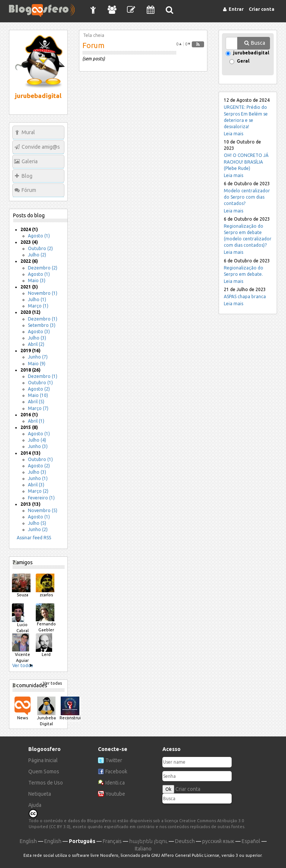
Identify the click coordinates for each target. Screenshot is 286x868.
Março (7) (38, 408)
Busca (258, 43)
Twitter (114, 760)
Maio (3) (37, 280)
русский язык (218, 841)
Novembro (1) (43, 293)
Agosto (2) (39, 389)
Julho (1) (37, 299)
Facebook (116, 771)
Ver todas (52, 683)
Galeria (30, 161)
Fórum (29, 190)
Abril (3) (36, 485)
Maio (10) (38, 395)
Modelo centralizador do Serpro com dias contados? (247, 197)
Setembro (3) (42, 325)
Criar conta (188, 789)
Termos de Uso (46, 783)
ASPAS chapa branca (245, 296)
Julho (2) (37, 255)
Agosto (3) (39, 332)
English (28, 841)
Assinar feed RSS (34, 538)
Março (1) (38, 306)
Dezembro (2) (43, 268)
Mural (28, 132)
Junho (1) (38, 478)
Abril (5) (36, 402)
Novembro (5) (43, 510)
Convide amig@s (41, 147)
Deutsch (185, 841)
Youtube (115, 794)
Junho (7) (38, 357)
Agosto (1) (39, 236)
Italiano (143, 849)
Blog (27, 176)
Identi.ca (115, 783)
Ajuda (35, 805)
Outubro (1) (40, 383)
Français (112, 841)
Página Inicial (43, 760)
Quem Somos (44, 771)
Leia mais (233, 134)
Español (251, 841)
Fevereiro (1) (41, 498)
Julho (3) (37, 338)
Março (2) (38, 491)
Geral (243, 61)
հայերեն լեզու (148, 841)
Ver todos (23, 665)
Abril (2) (36, 344)
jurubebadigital (251, 53)
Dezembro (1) (43, 319)
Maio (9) (37, 364)
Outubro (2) (40, 248)
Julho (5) (37, 523)
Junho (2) (38, 529)
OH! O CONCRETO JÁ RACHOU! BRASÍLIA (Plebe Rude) (246, 162)
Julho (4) (37, 440)
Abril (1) (36, 421)
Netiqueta (40, 794)
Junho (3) (38, 446)
